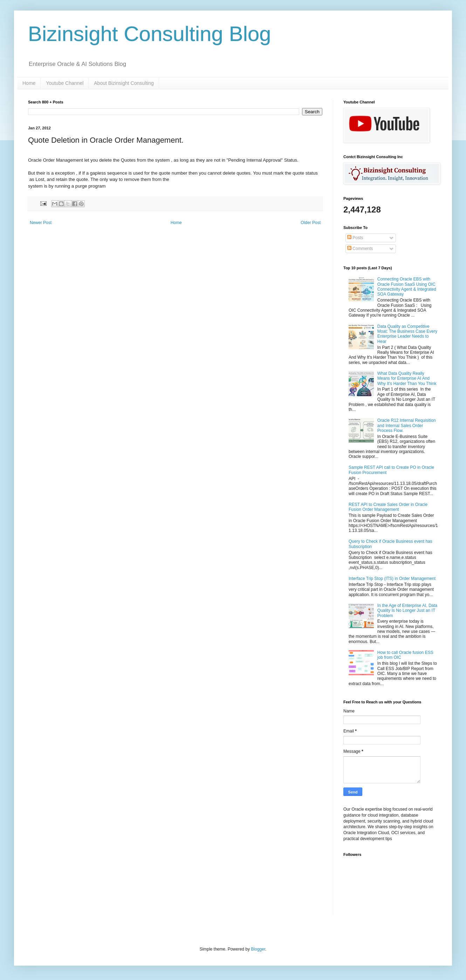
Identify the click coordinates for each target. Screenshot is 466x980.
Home (29, 83)
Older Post (311, 223)
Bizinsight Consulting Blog (150, 34)
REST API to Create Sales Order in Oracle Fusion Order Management (388, 507)
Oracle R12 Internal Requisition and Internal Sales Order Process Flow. (407, 425)
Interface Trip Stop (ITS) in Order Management (392, 579)
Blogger (258, 949)
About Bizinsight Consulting (124, 83)
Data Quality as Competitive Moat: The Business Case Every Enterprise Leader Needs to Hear (407, 334)
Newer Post (41, 223)
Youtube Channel (65, 83)
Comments (360, 249)
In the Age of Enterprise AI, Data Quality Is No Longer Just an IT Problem (407, 611)
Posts (355, 238)
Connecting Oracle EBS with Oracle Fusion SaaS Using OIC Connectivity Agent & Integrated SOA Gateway (407, 287)
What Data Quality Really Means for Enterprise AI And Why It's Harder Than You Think (407, 379)
